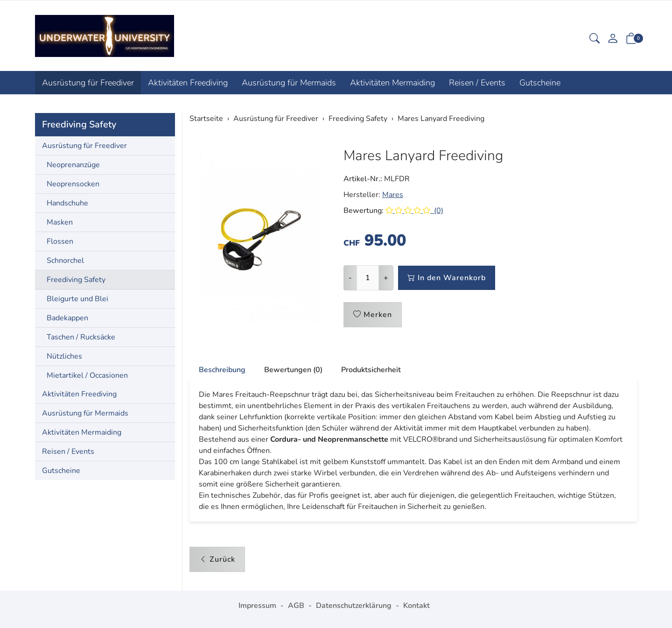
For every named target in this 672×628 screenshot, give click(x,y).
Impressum (257, 606)
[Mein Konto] (613, 39)
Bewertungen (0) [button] (293, 370)
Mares (393, 195)
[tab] (217, 370)
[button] (595, 39)
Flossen (60, 241)
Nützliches (64, 356)
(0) (414, 211)
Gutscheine (540, 83)
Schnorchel (65, 261)
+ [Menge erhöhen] (386, 278)
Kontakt (416, 606)
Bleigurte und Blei (77, 299)
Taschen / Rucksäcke (81, 337)
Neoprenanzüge (73, 165)
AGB (296, 606)
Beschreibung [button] (222, 370)
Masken (60, 222)
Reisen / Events (477, 83)
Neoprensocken (73, 184)
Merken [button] (373, 315)
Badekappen (67, 318)
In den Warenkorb (447, 278)
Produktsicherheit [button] (371, 370)
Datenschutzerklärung (354, 606)
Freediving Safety (79, 124)
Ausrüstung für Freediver (88, 83)
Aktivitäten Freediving (188, 83)
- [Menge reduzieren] (350, 278)
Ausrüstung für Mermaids (289, 83)
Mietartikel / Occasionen (87, 375)
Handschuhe (67, 203)
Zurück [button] (217, 559)
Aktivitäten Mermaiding (392, 83)
